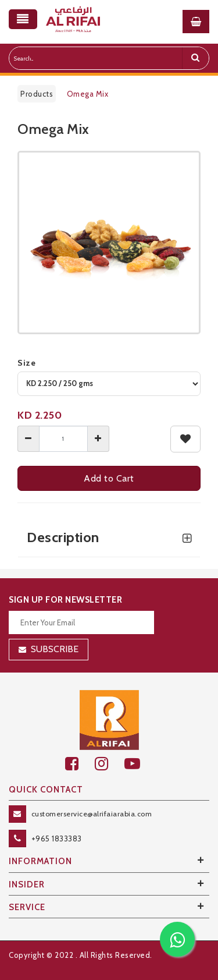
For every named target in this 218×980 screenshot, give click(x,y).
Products (37, 94)
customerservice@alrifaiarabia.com (92, 814)
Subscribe (55, 649)
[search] (195, 58)
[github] (110, 764)
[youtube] (139, 764)
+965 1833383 (57, 839)
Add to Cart (109, 478)
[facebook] (80, 764)
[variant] (109, 384)
